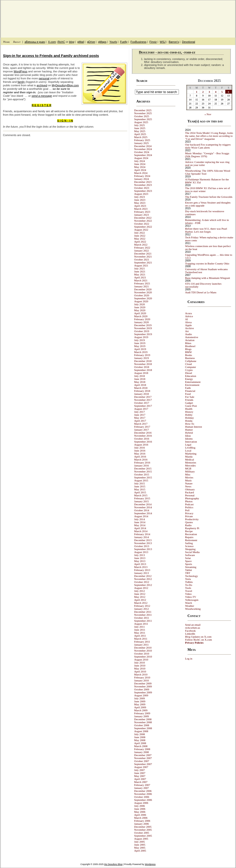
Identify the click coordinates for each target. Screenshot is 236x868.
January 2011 (141, 645)
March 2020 (141, 316)
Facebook (190, 631)
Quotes (189, 522)
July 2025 (139, 125)
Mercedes (190, 465)
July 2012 (139, 591)
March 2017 (141, 424)
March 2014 (141, 531)
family (21, 82)
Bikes (188, 343)
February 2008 (142, 749)
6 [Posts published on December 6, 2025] (229, 92)
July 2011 (139, 627)
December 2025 (143, 110)
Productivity (192, 519)
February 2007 (142, 785)
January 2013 (141, 573)
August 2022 (141, 230)
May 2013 (140, 561)
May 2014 (140, 525)
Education (191, 376)
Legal (188, 445)
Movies (189, 477)
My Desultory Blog (187, 16)
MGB (188, 468)
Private (189, 516)
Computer (191, 367)
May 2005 (140, 848)
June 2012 (140, 594)
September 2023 (143, 191)
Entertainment (193, 382)
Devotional (188, 42)
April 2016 (140, 457)
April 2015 (140, 492)
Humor (189, 430)
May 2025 (140, 131)
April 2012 (140, 600)
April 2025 (140, 134)
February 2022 (142, 248)
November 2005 (143, 830)
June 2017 (140, 415)
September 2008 (143, 728)
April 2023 (140, 206)
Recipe (189, 531)
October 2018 (142, 367)
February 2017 (142, 427)
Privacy (189, 513)
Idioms (189, 439)
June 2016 (140, 451)
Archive (189, 328)
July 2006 (139, 806)
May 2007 (140, 776)
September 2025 (143, 119)
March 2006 (141, 818)
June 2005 (140, 845)
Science (189, 546)
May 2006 (140, 812)
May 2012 (140, 597)
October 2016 (142, 439)
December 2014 (143, 504)
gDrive (91, 42)
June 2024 (140, 164)
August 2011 (141, 624)
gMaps (102, 42)
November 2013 (143, 543)
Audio (189, 334)
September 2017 (143, 406)
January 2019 (141, 358)
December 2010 (143, 648)
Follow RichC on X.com (198, 640)
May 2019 (140, 346)
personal (44, 78)
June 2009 (140, 701)
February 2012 (142, 606)
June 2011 (140, 630)
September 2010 (143, 657)
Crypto (189, 370)
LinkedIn (190, 634)
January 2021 (141, 286)
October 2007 (142, 761)
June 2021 (140, 271)
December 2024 (143, 146)
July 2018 (139, 376)
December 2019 (143, 325)
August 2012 (141, 588)
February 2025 (142, 140)
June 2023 (140, 200)
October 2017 (142, 403)
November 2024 (143, 149)
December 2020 (143, 289)
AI (187, 319)
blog (72, 42)
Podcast (189, 504)
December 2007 (143, 755)
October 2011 (142, 618)
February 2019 (142, 355)
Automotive (192, 337)
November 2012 (143, 579)
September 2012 (143, 585)
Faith (188, 388)
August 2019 (141, 337)
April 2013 (140, 564)
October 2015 (142, 474)
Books (189, 355)
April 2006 (140, 815)
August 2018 (141, 373)
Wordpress (150, 864)
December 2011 (143, 612)
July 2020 (139, 304)
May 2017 (140, 418)
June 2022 (140, 236)
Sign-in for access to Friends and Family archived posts (51, 56)
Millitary (190, 471)
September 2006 (143, 800)
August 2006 (141, 803)
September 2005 (143, 836)
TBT (188, 573)
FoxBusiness (138, 42)
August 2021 (141, 265)
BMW (189, 352)
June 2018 (140, 379)
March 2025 (141, 137)
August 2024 (141, 158)
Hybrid (189, 433)
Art (187, 331)
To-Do (189, 585)
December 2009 (143, 683)
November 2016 (143, 436)
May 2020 (140, 310)
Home (6, 42)
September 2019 (143, 334)
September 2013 (143, 549)
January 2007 (141, 788)
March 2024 (141, 173)
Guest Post (191, 406)
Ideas (188, 436)
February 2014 (142, 534)
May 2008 (140, 740)
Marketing (191, 454)
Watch (189, 603)
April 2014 (140, 528)
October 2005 (142, 833)
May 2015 (140, 489)
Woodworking (193, 609)
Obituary (190, 489)
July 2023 (139, 197)
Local (188, 451)
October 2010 (142, 654)
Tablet (188, 570)
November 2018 (143, 364)
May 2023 (140, 203)
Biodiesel (190, 346)
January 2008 (141, 752)
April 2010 (140, 671)
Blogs (188, 349)
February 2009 (142, 713)
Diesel (189, 373)
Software (190, 555)
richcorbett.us (193, 628)
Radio (188, 525)
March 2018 (141, 388)
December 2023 (143, 182)
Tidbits (189, 582)
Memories (191, 462)
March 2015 (141, 495)
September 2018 (143, 370)
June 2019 (140, 343)
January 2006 (141, 824)
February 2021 (142, 283)
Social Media (192, 552)
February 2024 (142, 176)
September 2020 (143, 298)
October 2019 (142, 331)
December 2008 (143, 719)
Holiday (189, 418)
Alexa (188, 322)
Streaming (191, 567)
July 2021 (139, 268)
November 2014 (143, 507)
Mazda (189, 457)
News (188, 486)
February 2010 (142, 677)
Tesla (188, 579)
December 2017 (143, 397)
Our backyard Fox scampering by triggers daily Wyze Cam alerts (208, 146)
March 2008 (141, 746)
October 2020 (142, 295)
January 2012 (141, 609)
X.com (52, 42)
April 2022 (140, 242)
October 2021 (142, 259)
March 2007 (141, 782)
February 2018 (142, 391)
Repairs (189, 537)
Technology (192, 576)
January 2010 (141, 680)
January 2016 (141, 465)
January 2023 (141, 215)
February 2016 (142, 462)
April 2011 (140, 636)
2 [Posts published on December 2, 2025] (203, 92)
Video (188, 594)
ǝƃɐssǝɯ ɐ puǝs (35, 42)
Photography (192, 498)
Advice (189, 316)
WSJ (163, 42)
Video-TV (191, 597)
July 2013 (139, 555)
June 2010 (140, 665)
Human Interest (194, 427)
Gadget (189, 403)
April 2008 (140, 743)
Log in (189, 659)
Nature (189, 483)
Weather (190, 606)
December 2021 (143, 254)
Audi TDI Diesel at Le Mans (201, 292)
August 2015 (141, 480)
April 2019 (140, 349)
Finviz (153, 42)
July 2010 (139, 663)
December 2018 (143, 361)
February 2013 (142, 570)
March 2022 (141, 245)
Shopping (190, 549)
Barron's (174, 42)
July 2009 (139, 698)
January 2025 (141, 143)
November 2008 (143, 722)
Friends (189, 400)
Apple (188, 325)
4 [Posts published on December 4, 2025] (216, 92)
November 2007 (143, 758)
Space (188, 561)
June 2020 (140, 307)
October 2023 (142, 188)
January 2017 (141, 430)
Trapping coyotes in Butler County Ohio (207, 263)
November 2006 (143, 794)
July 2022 (139, 233)
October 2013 (142, 546)
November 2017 (143, 400)
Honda (189, 421)
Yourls (113, 42)
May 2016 (140, 454)
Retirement (191, 540)
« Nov (208, 114)
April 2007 (140, 779)
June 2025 (140, 128)
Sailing (189, 543)
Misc (188, 474)
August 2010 (141, 660)
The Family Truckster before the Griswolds (209, 197)
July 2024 (139, 161)
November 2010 (143, 651)
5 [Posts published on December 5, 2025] (222, 92)
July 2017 (139, 412)
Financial (190, 391)
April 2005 (140, 851)
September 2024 (143, 155)
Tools (188, 588)
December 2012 (143, 576)
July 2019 (139, 340)
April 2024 (140, 170)
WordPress (20, 71)
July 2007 (139, 770)
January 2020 (141, 322)
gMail (81, 42)
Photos (189, 501)
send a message (42, 96)
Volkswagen (192, 600)
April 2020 (140, 313)
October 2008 (142, 725)
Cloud (188, 364)
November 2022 (143, 221)
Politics (189, 507)
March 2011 (141, 639)
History (189, 412)
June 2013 (140, 558)
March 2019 (141, 352)
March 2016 (141, 460)
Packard (189, 492)
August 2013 (141, 552)
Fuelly (124, 42)
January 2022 (141, 251)
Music (189, 480)
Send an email (193, 625)
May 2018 (140, 382)
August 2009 (141, 695)
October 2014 (142, 510)
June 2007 (140, 773)
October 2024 (142, 152)
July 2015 (139, 483)
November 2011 (143, 615)
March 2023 (141, 209)
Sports (189, 564)
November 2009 (143, 686)
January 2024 (141, 179)
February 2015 (142, 498)
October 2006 (142, 797)
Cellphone (191, 361)
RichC (61, 42)
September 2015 (143, 477)
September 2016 (143, 442)
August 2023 (141, 194)
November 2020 (143, 292)
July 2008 (139, 734)
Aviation (190, 340)
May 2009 (140, 704)
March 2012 (141, 603)
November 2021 (143, 256)
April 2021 (140, 277)
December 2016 (143, 433)
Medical (190, 460)
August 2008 (141, 731)
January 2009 (141, 716)
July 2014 (139, 519)
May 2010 (140, 668)
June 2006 (140, 809)
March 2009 (141, 710)
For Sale (190, 397)
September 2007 (143, 764)
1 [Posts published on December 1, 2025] (197, 92)
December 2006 (143, 791)
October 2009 (142, 689)
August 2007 (141, 767)
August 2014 (141, 516)
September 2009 (143, 692)
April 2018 (140, 385)
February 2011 (142, 642)
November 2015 (143, 471)
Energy (189, 379)
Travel (189, 591)
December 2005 (143, 827)
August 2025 (141, 122)
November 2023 (143, 185)
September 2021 (143, 262)
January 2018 (141, 394)
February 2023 (142, 212)
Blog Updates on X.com (198, 637)
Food (188, 394)
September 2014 (143, 513)
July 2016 (139, 448)
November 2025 (143, 113)
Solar (188, 558)
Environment (192, 385)
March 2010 (141, 674)
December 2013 (143, 540)
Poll (187, 510)
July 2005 (139, 842)
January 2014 (141, 537)
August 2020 (141, 301)
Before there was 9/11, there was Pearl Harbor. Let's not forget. (206, 230)
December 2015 (143, 468)
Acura (188, 313)
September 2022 (143, 227)
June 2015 (140, 486)
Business (190, 358)
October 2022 (142, 224)
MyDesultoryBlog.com (65, 85)
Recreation (191, 534)
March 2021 (141, 280)
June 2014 (140, 522)
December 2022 (143, 218)
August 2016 (141, 445)
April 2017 (140, 421)
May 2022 (140, 239)
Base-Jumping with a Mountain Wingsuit (208, 278)
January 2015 (141, 501)
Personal (190, 495)
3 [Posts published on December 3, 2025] (209, 92)
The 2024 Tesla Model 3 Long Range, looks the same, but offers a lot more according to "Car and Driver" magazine (209, 136)
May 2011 (140, 633)
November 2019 (143, 328)
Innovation (191, 442)
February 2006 (142, 821)
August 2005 (141, 839)
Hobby (189, 415)
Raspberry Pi (192, 528)
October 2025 (142, 116)
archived (42, 85)
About (17, 42)
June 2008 (140, 737)
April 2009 (140, 707)
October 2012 (142, 582)
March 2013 (141, 567)
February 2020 (142, 319)
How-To (190, 424)
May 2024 (140, 167)
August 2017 (141, 409)
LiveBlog (190, 448)
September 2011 (143, 621)
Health (189, 409)
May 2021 (140, 274)
